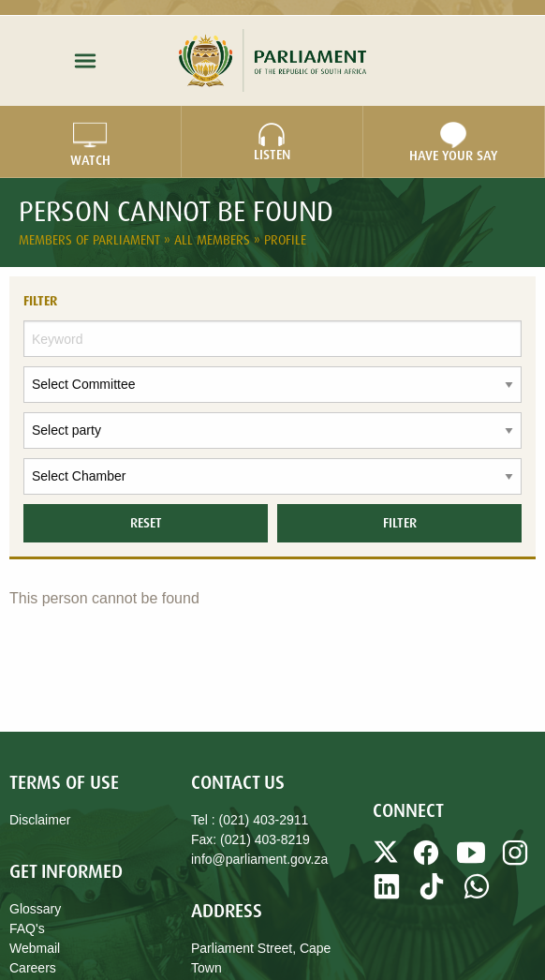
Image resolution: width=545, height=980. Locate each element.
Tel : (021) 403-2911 (250, 820)
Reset (146, 523)
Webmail (35, 948)
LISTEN (272, 142)
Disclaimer (40, 820)
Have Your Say (453, 142)
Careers (33, 968)
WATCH (90, 142)
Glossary (35, 909)
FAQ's (27, 928)
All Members (214, 239)
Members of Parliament (91, 239)
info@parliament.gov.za (259, 859)
